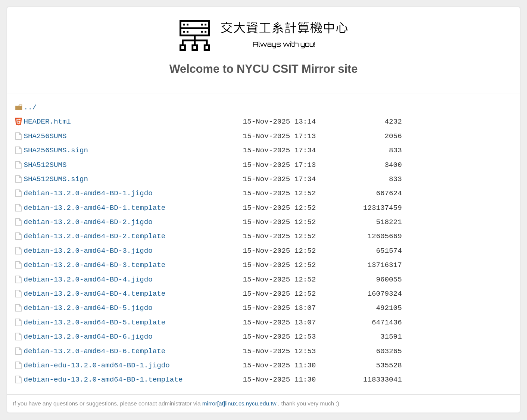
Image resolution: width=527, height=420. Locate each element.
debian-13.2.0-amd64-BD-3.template (94, 265)
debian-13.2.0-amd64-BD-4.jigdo (88, 279)
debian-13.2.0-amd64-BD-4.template (94, 294)
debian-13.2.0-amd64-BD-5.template (94, 322)
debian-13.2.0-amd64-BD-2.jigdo (88, 222)
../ (30, 107)
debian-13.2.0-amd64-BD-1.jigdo (88, 193)
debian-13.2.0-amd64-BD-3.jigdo (88, 251)
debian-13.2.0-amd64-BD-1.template (94, 208)
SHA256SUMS (45, 136)
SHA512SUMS (45, 165)
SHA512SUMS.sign (56, 179)
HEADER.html (47, 122)
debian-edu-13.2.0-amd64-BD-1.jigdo (96, 365)
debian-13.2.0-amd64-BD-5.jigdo (88, 308)
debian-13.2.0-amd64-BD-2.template (94, 236)
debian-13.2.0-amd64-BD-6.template (94, 351)
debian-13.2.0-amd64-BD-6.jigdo (88, 337)
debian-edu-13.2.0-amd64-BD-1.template (103, 379)
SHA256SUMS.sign (56, 150)
